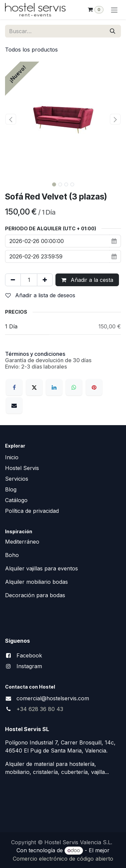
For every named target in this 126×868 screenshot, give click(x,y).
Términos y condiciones (35, 354)
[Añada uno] (45, 280)
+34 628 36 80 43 (40, 709)
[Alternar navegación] (114, 10)
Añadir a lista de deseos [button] (40, 295)
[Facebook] (14, 387)
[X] (34, 387)
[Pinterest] (94, 387)
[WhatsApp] (74, 387)
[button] (11, 119)
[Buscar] (113, 31)
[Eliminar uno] (13, 280)
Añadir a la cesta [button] (87, 280)
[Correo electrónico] (14, 405)
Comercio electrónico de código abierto (63, 859)
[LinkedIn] (54, 387)
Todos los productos (31, 50)
